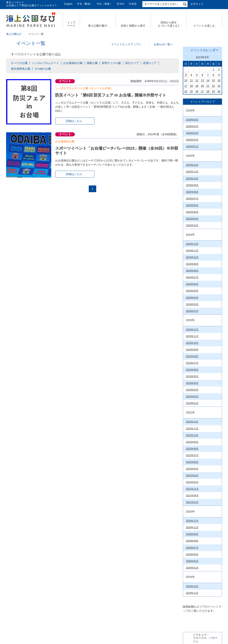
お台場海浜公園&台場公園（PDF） (200, 477)
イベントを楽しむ (204, 26)
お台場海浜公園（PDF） (199, 526)
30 (219, 146)
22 (213, 141)
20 (202, 141)
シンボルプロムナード (45, 63)
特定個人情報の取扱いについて (130, 608)
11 (191, 135)
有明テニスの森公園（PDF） (201, 491)
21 (208, 141)
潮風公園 (92, 63)
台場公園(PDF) (194, 547)
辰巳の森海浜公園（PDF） (200, 497)
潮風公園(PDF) (194, 541)
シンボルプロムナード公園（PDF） (200, 533)
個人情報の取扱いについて (85, 608)
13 (202, 135)
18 (191, 141)
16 (219, 135)
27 (202, 146)
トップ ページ (71, 24)
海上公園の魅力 (98, 26)
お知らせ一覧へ (163, 44)
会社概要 (27, 608)
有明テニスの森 (111, 63)
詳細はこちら (74, 121)
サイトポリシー (168, 608)
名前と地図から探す (133, 26)
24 (186, 146)
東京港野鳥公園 (21, 69)
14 (208, 135)
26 (197, 146)
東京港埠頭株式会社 (89, 621)
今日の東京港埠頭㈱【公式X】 (202, 288)
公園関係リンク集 (198, 608)
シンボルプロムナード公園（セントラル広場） (84, 88)
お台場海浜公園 (73, 63)
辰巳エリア (132, 63)
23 (219, 141)
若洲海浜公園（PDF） (198, 559)
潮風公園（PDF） (195, 485)
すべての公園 (19, 63)
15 (213, 135)
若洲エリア (150, 63)
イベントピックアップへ (126, 44)
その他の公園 (43, 69)
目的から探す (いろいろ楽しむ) (169, 24)
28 (208, 146)
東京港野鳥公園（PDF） (199, 564)
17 (186, 141)
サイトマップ (50, 608)
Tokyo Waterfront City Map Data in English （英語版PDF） (200, 467)
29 (213, 146)
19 (197, 141)
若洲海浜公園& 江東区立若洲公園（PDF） (200, 504)
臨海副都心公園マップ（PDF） (198, 457)
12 (197, 135)
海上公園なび (14, 34)
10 (186, 135)
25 (191, 146)
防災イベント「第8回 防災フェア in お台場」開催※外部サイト (111, 95)
